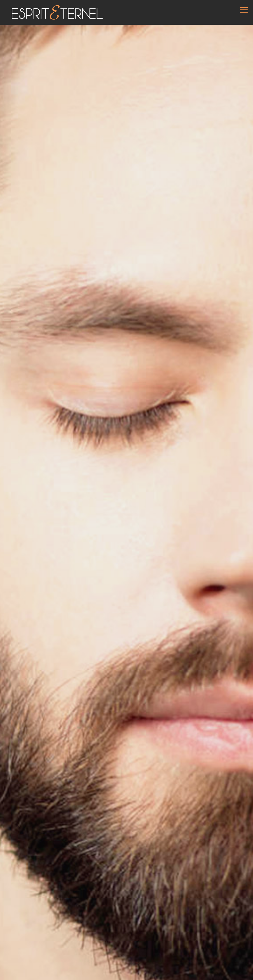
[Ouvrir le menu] (244, 8)
